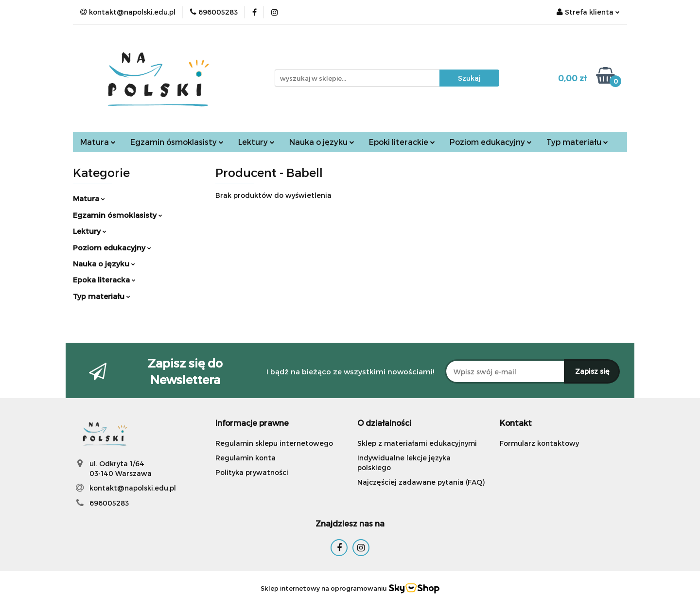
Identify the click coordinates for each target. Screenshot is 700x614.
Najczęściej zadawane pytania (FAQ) (421, 482)
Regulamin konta (245, 458)
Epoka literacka (104, 280)
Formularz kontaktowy (539, 443)
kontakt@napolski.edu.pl (133, 488)
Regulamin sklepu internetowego (274, 443)
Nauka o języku (322, 142)
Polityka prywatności (252, 472)
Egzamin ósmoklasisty (177, 142)
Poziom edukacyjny (491, 142)
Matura (98, 142)
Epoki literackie (402, 142)
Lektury (256, 142)
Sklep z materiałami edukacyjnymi (417, 443)
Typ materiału (577, 142)
